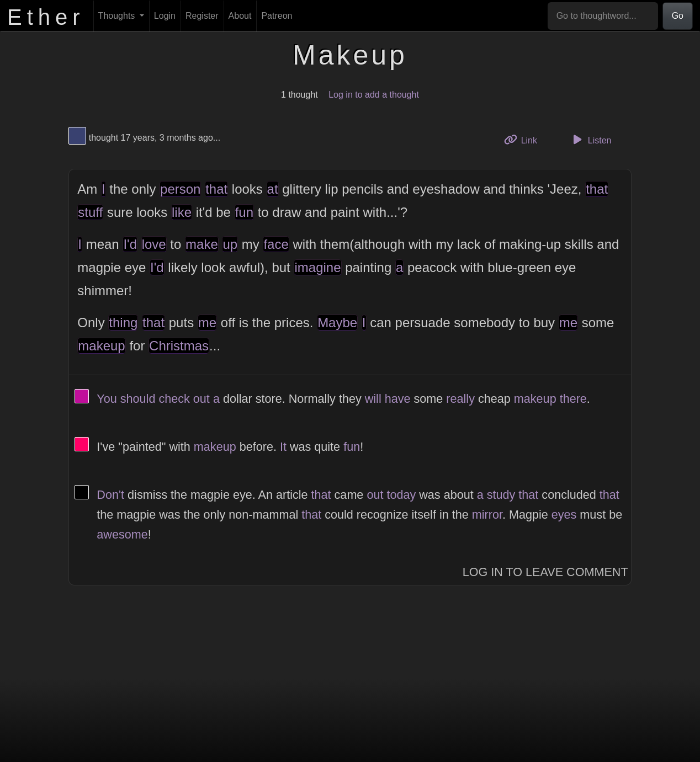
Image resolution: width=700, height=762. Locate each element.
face (276, 244)
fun (244, 212)
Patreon (277, 16)
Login (165, 16)
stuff (90, 212)
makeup (101, 346)
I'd (130, 244)
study (501, 495)
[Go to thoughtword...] (603, 16)
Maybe (337, 323)
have (398, 399)
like (182, 212)
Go (678, 16)
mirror (487, 515)
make (202, 244)
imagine (317, 267)
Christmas (179, 346)
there (573, 399)
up (230, 244)
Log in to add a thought (374, 95)
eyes (564, 515)
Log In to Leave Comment (545, 572)
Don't (110, 495)
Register (202, 16)
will (373, 399)
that (216, 189)
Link (524, 139)
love (154, 244)
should (138, 399)
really (460, 399)
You (107, 399)
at (273, 189)
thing (123, 323)
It (283, 447)
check (174, 399)
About (240, 16)
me (207, 323)
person (180, 189)
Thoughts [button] (118, 16)
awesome (122, 534)
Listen (591, 140)
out (201, 399)
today (401, 495)
